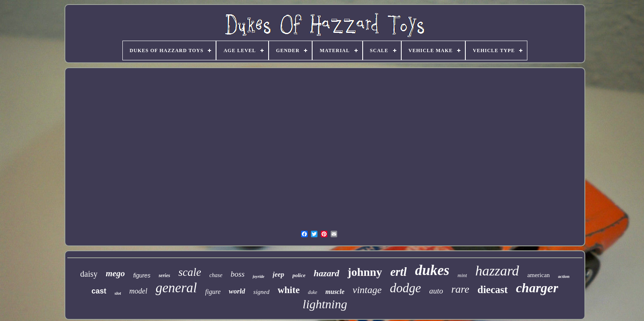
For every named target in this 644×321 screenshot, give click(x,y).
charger (537, 288)
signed (261, 292)
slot (118, 293)
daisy (89, 274)
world (237, 291)
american (539, 275)
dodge (405, 288)
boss (238, 274)
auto (436, 291)
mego (115, 273)
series (164, 275)
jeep (278, 274)
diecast (493, 290)
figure (213, 292)
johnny (365, 272)
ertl (398, 272)
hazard (327, 273)
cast (99, 291)
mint (462, 275)
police (299, 275)
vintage (367, 290)
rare (460, 289)
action (564, 276)
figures (142, 275)
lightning (325, 304)
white (289, 290)
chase (216, 275)
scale (190, 272)
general (176, 288)
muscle (335, 292)
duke (313, 292)
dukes (432, 270)
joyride (258, 276)
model (138, 291)
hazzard (497, 271)
